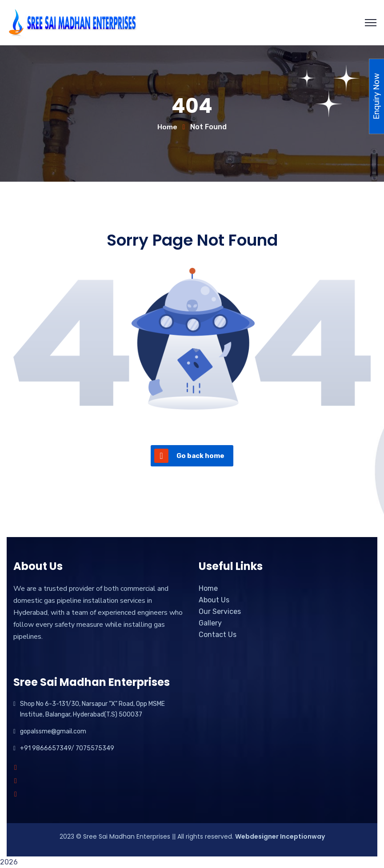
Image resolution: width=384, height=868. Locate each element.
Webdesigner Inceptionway (280, 836)
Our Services (220, 611)
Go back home (189, 456)
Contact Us (218, 635)
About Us (214, 600)
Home (167, 127)
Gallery (210, 623)
